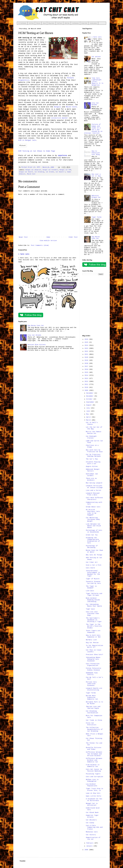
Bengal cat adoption (33, 170)
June (89, 411)
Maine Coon (31, 174)
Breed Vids (84, 23)
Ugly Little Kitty (94, 796)
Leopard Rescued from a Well (93, 494)
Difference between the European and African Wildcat (94, 754)
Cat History (91, 835)
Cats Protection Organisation (93, 665)
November (90, 396)
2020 (87, 357)
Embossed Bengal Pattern (93, 470)
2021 (87, 354)
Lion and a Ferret (94, 490)
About (44, 23)
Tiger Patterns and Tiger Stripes (94, 594)
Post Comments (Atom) (40, 245)
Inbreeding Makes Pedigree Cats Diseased (93, 659)
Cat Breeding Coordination (92, 712)
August (89, 405)
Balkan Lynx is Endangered (92, 780)
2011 (87, 384)
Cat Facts (31, 23)
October (90, 399)
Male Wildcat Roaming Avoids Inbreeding (93, 600)
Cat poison (96, 57)
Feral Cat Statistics (91, 724)
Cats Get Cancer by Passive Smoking (94, 770)
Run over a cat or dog (96, 175)
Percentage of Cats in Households (94, 531)
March (89, 420)
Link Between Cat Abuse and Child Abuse (93, 526)
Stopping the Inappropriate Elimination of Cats (93, 540)
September (91, 402)
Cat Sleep (90, 823)
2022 (87, 351)
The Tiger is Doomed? (91, 587)
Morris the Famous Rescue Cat (94, 433)
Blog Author (51, 23)
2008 (87, 850)
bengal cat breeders (50, 170)
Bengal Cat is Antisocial (92, 804)
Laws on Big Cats (93, 793)
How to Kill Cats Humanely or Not (93, 636)
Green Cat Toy (92, 535)
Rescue (38, 23)
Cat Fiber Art (92, 562)
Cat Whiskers (91, 820)
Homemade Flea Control (92, 674)
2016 (87, 369)
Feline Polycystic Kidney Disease (94, 669)
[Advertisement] (93, 305)
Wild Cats (67, 23)
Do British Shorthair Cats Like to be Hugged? (93, 512)
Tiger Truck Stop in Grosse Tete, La (94, 790)
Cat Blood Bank (92, 813)
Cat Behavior (75, 23)
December (90, 393)
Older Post (73, 237)
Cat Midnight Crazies (91, 437)
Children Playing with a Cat (93, 463)
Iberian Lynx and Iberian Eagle (93, 707)
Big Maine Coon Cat (36, 326)
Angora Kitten (92, 467)
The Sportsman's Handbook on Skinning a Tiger (94, 620)
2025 (87, 342)
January (90, 846)
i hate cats (24, 254)
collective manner (60, 118)
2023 (87, 348)
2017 (87, 366)
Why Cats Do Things (94, 555)
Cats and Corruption (94, 777)
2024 (87, 345)
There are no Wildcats (91, 479)
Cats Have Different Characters (94, 499)
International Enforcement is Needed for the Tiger (93, 573)
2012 (87, 381)
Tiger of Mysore (93, 579)
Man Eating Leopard (94, 483)
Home (48, 237)
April (89, 417)
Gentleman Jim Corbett (92, 475)
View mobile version (48, 241)
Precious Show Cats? (94, 655)
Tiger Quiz (90, 609)
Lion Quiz (90, 591)
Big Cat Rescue (92, 643)
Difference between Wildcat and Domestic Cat (94, 760)
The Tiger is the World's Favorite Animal (94, 626)
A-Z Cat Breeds (22, 23)
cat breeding (39, 172)
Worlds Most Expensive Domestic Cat (92, 697)
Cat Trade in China (94, 720)
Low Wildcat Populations (92, 785)
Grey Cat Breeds (34, 335)
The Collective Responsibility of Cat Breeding (94, 729)
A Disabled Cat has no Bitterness (94, 800)
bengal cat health (26, 172)
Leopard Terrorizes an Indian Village (94, 487)
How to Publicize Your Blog (96, 153)
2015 (87, 372)
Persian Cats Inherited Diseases (91, 684)
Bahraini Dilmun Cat (96, 197)
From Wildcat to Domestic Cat (93, 766)
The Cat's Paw (92, 459)
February (90, 843)
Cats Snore (90, 568)
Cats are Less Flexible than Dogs (92, 614)
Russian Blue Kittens (37, 345)
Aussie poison (93, 23)
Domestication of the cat (93, 838)
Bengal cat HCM (65, 170)
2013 (87, 378)
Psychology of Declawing (92, 547)
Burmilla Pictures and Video (94, 748)
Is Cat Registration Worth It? (94, 646)
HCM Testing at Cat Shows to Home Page (37, 151)
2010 (87, 387)
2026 (87, 339)
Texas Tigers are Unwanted (93, 632)
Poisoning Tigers (93, 774)
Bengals (58, 107)
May (88, 414)
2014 (87, 375)
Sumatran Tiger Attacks (92, 816)
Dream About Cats (93, 507)
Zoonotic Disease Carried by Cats (93, 582)
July (89, 408)
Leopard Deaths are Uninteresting (94, 689)
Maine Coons (71, 107)
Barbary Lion (91, 640)
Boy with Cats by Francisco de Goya (94, 451)
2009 (87, 390)
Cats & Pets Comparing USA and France (94, 827)
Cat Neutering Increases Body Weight (93, 519)
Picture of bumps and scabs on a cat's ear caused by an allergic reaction (93, 129)
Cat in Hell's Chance (92, 423)
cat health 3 (60, 172)
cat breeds (50, 172)
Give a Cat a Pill (94, 565)
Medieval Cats (92, 832)
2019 (87, 360)
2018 (87, 363)
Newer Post (23, 237)
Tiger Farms (97, 217)
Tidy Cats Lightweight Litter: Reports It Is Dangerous (97, 82)
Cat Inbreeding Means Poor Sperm (94, 605)
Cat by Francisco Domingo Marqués (93, 455)
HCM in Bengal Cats (27, 140)
